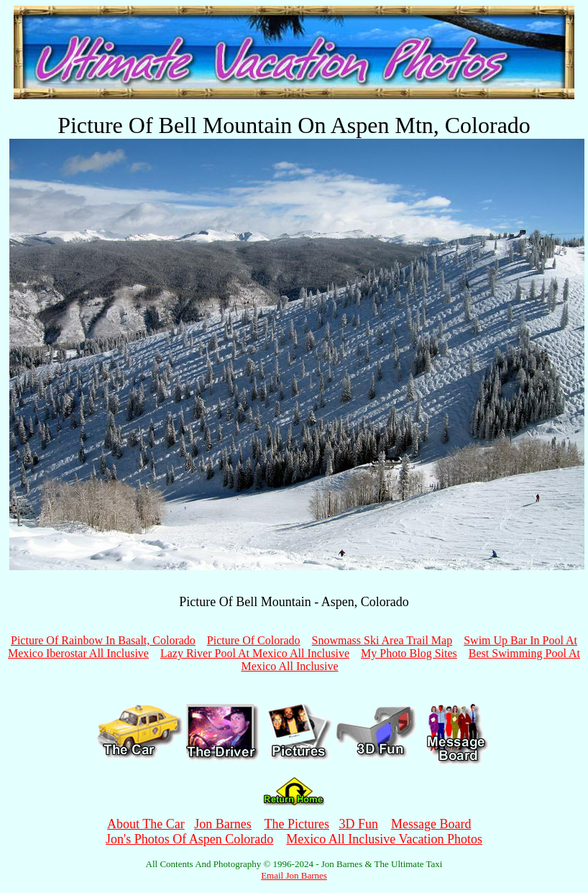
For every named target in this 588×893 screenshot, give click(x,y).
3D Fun (358, 824)
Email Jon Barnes (294, 875)
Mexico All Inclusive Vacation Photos (384, 839)
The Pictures (296, 824)
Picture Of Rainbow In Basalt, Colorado (103, 640)
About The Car (146, 824)
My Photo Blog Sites (409, 653)
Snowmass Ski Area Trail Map (382, 640)
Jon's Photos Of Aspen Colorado (189, 839)
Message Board (431, 824)
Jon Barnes (223, 824)
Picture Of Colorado (254, 640)
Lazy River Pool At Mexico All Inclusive (255, 653)
